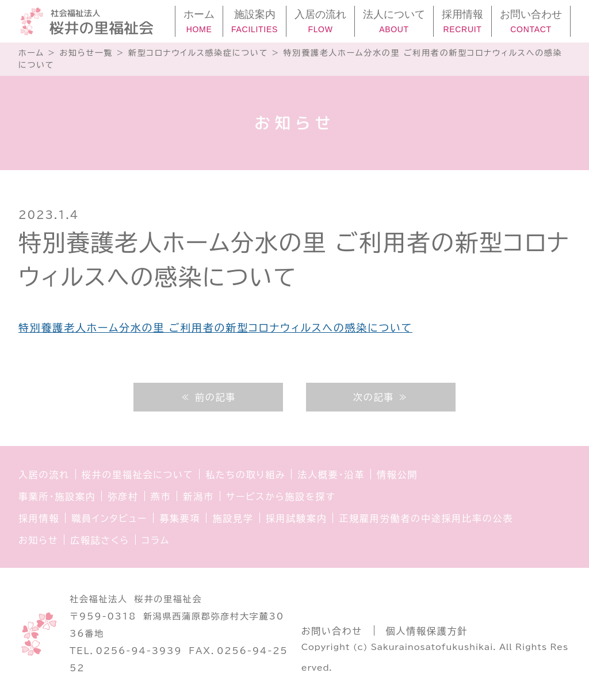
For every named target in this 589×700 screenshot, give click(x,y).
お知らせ (38, 540)
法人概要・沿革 (331, 475)
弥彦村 (123, 497)
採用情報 (39, 518)
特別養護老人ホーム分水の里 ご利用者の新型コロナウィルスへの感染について (215, 328)
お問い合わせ (332, 631)
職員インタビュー (109, 518)
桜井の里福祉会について (138, 475)
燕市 (161, 497)
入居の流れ (44, 475)
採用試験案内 (297, 518)
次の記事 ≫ (381, 397)
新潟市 (198, 497)
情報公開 (397, 475)
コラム (156, 540)
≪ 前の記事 (208, 397)
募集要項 (180, 518)
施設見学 (233, 518)
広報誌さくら (100, 540)
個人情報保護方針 (427, 631)
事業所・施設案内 (57, 497)
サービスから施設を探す (281, 497)
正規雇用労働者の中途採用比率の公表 (426, 518)
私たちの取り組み (245, 475)
